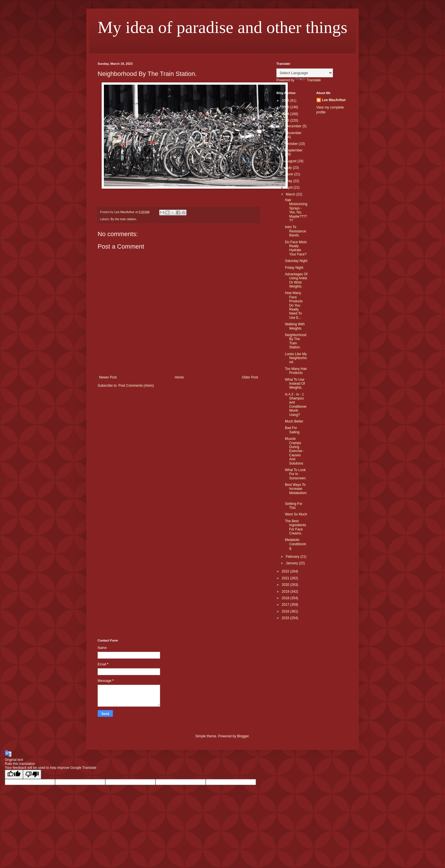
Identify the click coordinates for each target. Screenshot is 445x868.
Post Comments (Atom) (136, 386)
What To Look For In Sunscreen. (296, 474)
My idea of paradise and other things (222, 27)
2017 (286, 605)
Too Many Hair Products (296, 371)
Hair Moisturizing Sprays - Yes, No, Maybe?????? (296, 210)
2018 (286, 598)
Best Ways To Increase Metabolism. (296, 491)
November (294, 133)
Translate (308, 80)
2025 (286, 107)
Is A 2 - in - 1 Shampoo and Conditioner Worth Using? (296, 405)
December (294, 126)
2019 (286, 592)
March (291, 194)
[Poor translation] (32, 774)
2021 (286, 578)
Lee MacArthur (334, 100)
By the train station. (124, 219)
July (289, 168)
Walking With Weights (295, 326)
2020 (286, 585)
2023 (286, 120)
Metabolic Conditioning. (296, 544)
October (292, 144)
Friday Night (294, 268)
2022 (286, 571)
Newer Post (108, 377)
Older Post (250, 377)
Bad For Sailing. (293, 430)
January (292, 563)
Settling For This (294, 506)
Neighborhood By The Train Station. (296, 341)
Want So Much (296, 514)
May (289, 181)
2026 (286, 101)
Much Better (294, 421)
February (293, 557)
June (290, 174)
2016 (286, 611)
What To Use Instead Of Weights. (295, 384)
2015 (286, 618)
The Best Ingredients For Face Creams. (295, 527)
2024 (286, 114)
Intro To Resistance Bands (295, 231)
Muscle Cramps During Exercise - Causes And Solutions (295, 451)
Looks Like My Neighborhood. (296, 358)
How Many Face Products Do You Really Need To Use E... (294, 305)
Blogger (243, 736)
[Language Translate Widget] (305, 73)
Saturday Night (296, 261)
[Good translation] (14, 774)
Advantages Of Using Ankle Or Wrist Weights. (296, 280)
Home (179, 377)
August (292, 161)
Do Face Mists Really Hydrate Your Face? (296, 248)
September (294, 150)
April (290, 188)
